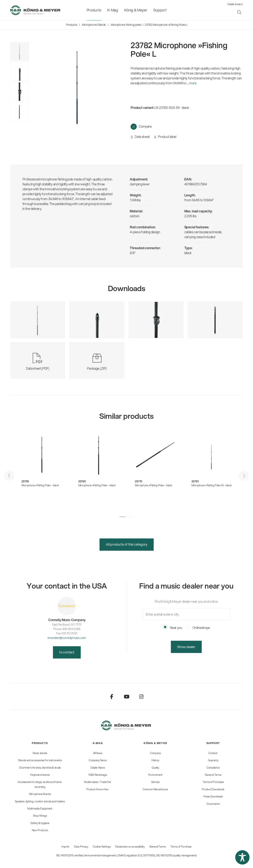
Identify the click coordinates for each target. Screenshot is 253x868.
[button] (123, 517)
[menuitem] (94, 10)
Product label (165, 137)
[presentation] (9, 476)
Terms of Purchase (181, 847)
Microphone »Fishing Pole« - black (40, 485)
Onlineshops (198, 628)
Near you (173, 628)
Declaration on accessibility (130, 847)
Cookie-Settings (102, 847)
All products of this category (127, 544)
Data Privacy (81, 847)
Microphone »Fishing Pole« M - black (212, 485)
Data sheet (140, 137)
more (193, 83)
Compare (145, 126)
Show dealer (186, 647)
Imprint (65, 847)
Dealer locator (235, 4)
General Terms (157, 847)
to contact (67, 652)
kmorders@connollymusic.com (67, 638)
